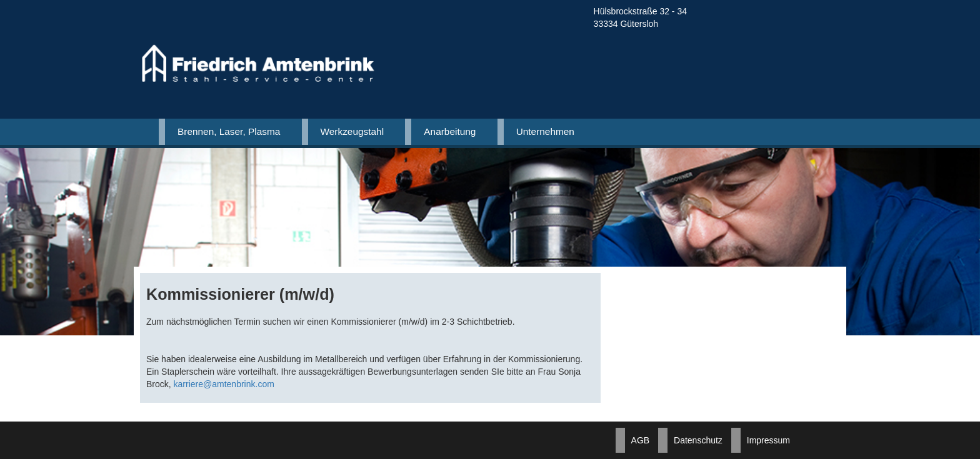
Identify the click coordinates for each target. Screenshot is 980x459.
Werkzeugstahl (352, 131)
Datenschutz (698, 440)
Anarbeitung (450, 131)
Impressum (768, 440)
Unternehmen (545, 131)
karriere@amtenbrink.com (224, 384)
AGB (641, 440)
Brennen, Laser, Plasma (229, 131)
